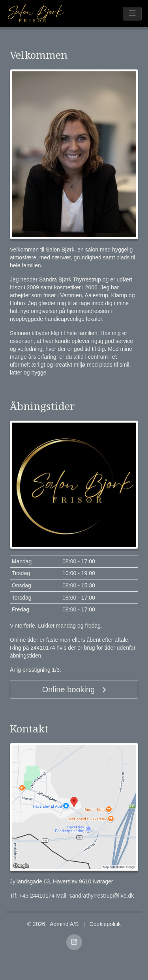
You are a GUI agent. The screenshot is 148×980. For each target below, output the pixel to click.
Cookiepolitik (105, 924)
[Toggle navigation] (132, 14)
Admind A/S (64, 924)
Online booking (74, 689)
